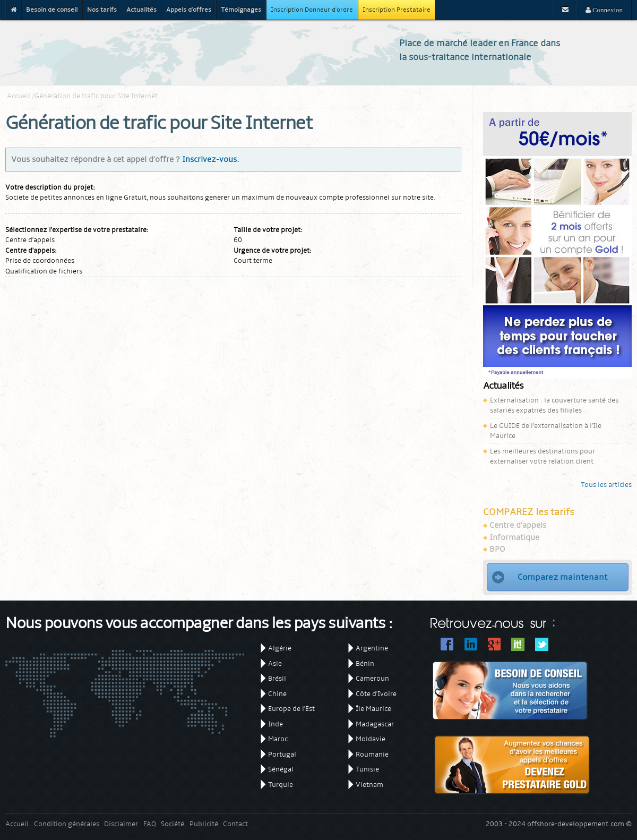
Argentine (372, 648)
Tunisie (367, 769)
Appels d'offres (189, 10)
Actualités (141, 10)
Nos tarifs (102, 10)
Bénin (365, 663)
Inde (276, 724)
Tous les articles (606, 485)
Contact (235, 824)
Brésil (277, 678)
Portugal (282, 754)
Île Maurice (373, 709)
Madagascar (375, 724)
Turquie (281, 785)
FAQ (150, 824)
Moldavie (371, 739)
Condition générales (67, 824)
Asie (275, 663)
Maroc (278, 739)
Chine (277, 694)
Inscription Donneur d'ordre (312, 10)
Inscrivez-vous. (210, 159)
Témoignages (241, 10)
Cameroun (372, 678)
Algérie (280, 648)
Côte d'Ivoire (376, 694)
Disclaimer (121, 824)
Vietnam (369, 785)
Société (173, 824)
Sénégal (281, 769)
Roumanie (372, 754)
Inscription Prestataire (397, 10)
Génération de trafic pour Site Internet (96, 96)
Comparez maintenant (562, 577)
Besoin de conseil (52, 10)
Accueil (19, 96)
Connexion (607, 10)
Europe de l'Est (291, 709)
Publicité (204, 824)
